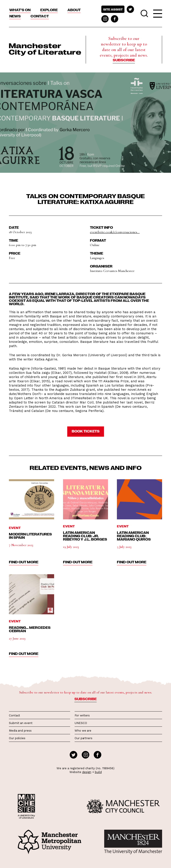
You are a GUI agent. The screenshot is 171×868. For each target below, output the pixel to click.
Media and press (20, 731)
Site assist (113, 9)
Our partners (83, 738)
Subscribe (124, 60)
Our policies (17, 738)
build (98, 772)
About (74, 10)
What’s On (20, 10)
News (15, 16)
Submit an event (21, 723)
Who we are (83, 731)
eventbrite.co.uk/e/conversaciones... (115, 232)
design (87, 772)
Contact (40, 16)
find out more (24, 562)
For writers (82, 715)
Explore (49, 10)
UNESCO (81, 723)
